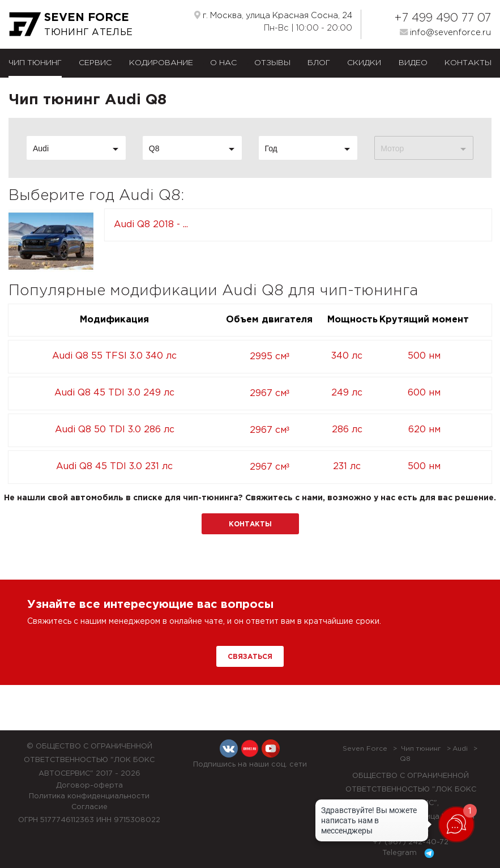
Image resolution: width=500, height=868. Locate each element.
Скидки (364, 63)
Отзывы (272, 63)
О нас (223, 63)
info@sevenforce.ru (445, 32)
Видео (413, 63)
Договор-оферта (89, 786)
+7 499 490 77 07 (443, 18)
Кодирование (161, 63)
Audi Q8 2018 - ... (151, 225)
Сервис (95, 63)
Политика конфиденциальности (89, 796)
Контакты (468, 63)
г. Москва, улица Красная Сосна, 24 (273, 15)
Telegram (410, 853)
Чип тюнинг (35, 63)
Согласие (89, 807)
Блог (319, 63)
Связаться (250, 657)
